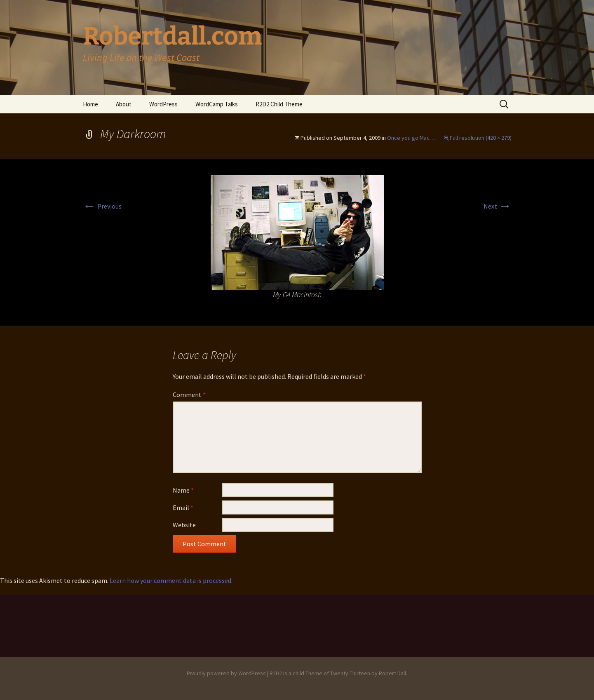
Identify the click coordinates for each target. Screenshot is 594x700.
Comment (189, 395)
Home (90, 104)
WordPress (163, 104)
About (124, 104)
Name (183, 490)
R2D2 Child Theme (279, 104)
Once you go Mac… (411, 138)
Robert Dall (392, 673)
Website (184, 525)
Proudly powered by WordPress (226, 673)
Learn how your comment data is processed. (171, 580)
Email (183, 507)
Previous (102, 206)
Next (498, 206)
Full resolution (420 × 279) (481, 138)
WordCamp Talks (217, 104)
